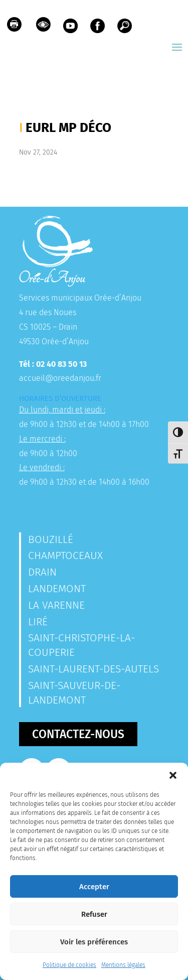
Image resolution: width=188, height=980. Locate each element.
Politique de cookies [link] (69, 965)
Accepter (94, 887)
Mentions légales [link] (123, 965)
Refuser (94, 914)
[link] (15, 27)
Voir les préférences (94, 942)
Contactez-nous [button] (78, 734)
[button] (173, 775)
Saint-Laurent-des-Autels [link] (93, 669)
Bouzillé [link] (51, 539)
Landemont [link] (57, 589)
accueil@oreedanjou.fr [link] (60, 378)
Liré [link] (38, 622)
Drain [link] (42, 572)
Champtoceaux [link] (65, 555)
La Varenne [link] (56, 605)
